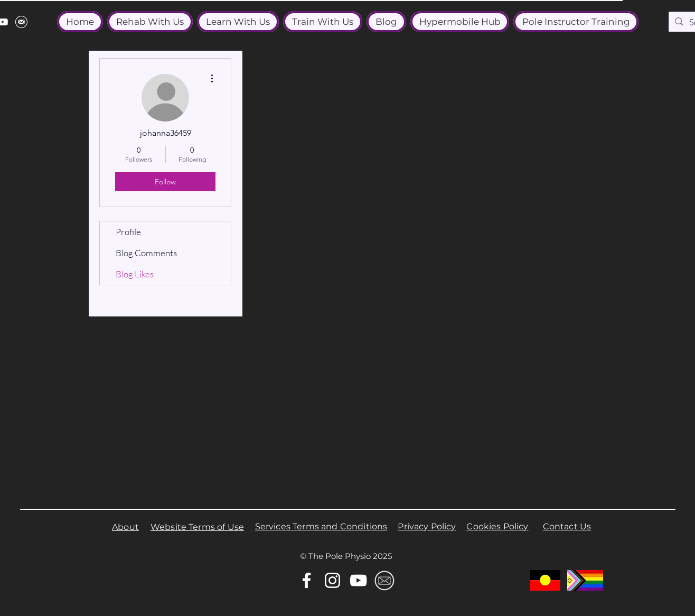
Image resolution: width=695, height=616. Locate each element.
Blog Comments (146, 253)
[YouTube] (358, 580)
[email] (21, 22)
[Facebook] (307, 580)
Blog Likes (135, 274)
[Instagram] (332, 580)
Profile (128, 232)
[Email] (384, 580)
